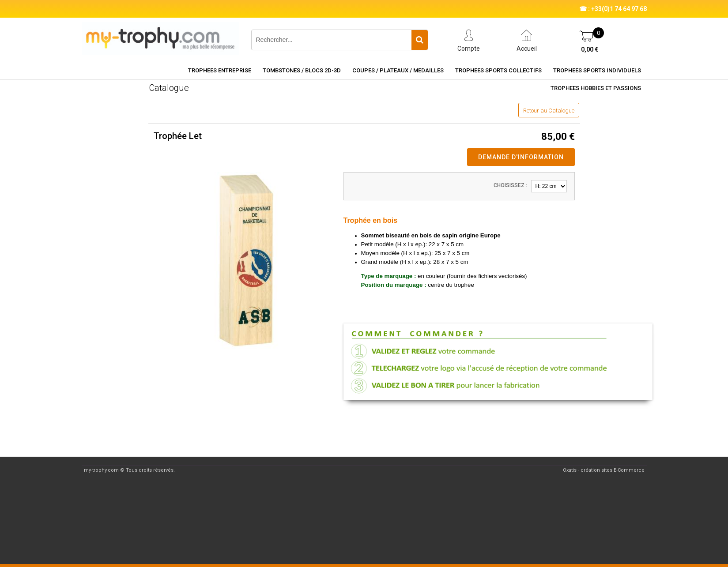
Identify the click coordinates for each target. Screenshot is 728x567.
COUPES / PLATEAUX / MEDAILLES (398, 70)
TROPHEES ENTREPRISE (220, 70)
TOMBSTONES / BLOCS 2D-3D (302, 70)
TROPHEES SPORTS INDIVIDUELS (597, 70)
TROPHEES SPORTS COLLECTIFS (498, 70)
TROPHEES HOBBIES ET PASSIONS (596, 88)
